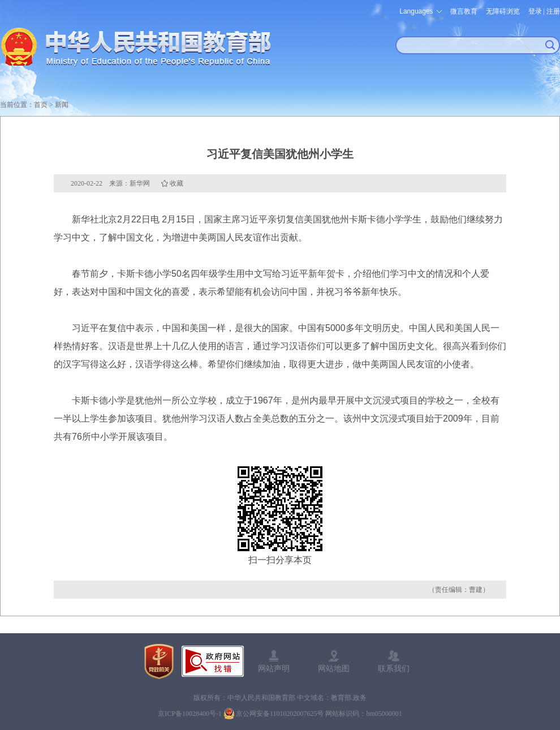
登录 (535, 11)
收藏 (176, 183)
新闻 (62, 105)
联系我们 (394, 668)
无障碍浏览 (503, 11)
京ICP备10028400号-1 (190, 714)
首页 (41, 105)
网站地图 (334, 668)
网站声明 (274, 668)
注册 (553, 11)
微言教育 (464, 11)
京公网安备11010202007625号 (280, 714)
